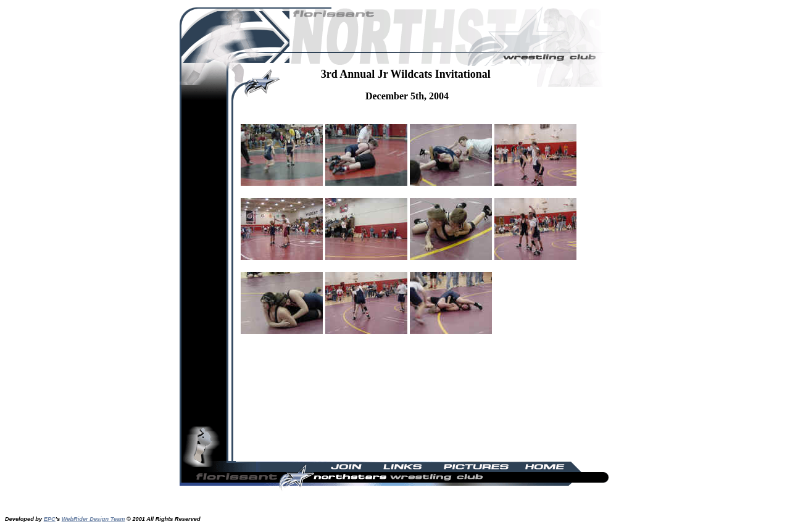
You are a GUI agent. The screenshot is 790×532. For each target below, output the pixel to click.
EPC (50, 519)
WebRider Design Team (94, 519)
